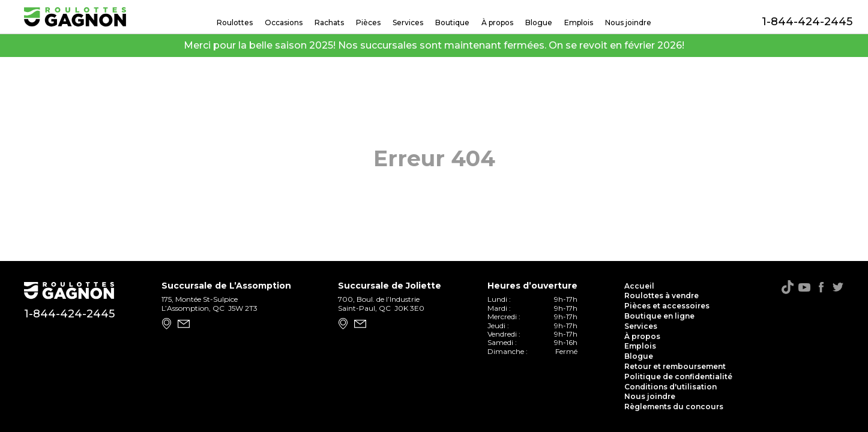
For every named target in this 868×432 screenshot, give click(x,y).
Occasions (284, 22)
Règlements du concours (674, 406)
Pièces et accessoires (667, 306)
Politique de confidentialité (678, 376)
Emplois (579, 22)
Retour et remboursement (675, 366)
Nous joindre (628, 22)
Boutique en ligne (659, 316)
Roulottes (235, 22)
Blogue (539, 22)
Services (408, 22)
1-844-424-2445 (803, 22)
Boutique (452, 22)
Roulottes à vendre (662, 295)
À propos (497, 22)
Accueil (639, 286)
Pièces (368, 22)
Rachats (329, 22)
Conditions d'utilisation (671, 387)
